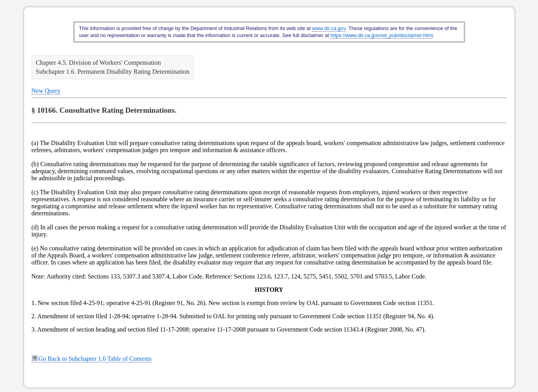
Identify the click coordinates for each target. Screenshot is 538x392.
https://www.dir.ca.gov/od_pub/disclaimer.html (382, 35)
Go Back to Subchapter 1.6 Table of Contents (92, 359)
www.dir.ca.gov (329, 28)
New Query (46, 91)
